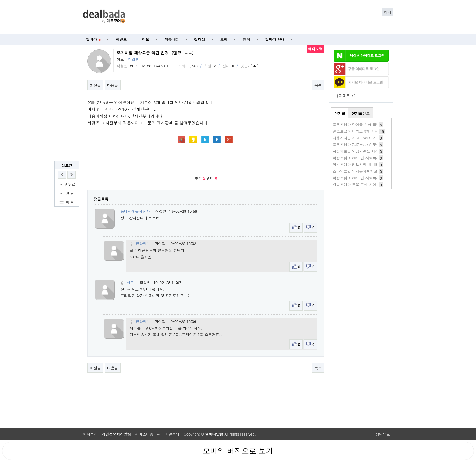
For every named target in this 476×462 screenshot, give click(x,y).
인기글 (340, 113)
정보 (146, 39)
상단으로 (383, 434)
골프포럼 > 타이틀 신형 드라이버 (360, 124)
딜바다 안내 (275, 39)
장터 (246, 39)
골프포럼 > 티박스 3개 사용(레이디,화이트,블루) (373, 131)
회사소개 (90, 434)
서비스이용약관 (148, 434)
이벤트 (121, 39)
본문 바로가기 (0, 0)
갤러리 (200, 39)
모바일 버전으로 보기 (238, 451)
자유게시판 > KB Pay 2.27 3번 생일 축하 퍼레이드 (375, 138)
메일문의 (172, 434)
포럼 (224, 39)
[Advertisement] (263, 17)
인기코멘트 (361, 113)
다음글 (113, 85)
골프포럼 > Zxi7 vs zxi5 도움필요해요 (364, 144)
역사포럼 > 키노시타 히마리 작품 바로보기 (368, 164)
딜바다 (93, 39)
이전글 (95, 85)
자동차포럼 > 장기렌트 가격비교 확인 (364, 151)
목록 (318, 85)
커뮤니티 (172, 39)
